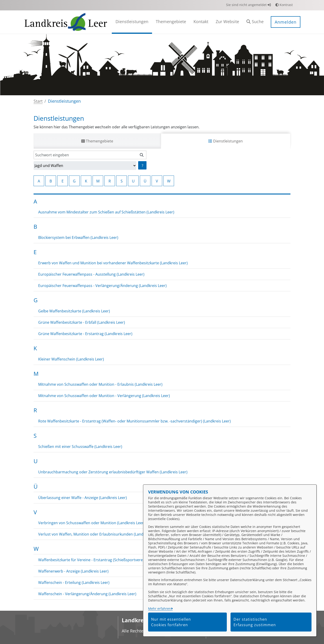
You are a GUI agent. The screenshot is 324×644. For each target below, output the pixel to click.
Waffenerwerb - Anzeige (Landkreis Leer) (73, 571)
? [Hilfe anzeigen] (142, 166)
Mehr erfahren (160, 609)
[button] (255, 22)
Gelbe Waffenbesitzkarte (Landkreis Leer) (74, 311)
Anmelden (286, 22)
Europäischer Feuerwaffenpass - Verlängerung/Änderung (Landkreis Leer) (102, 286)
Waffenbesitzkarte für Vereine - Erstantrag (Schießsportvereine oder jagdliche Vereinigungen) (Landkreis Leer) (134, 560)
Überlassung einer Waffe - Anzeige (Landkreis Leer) (83, 498)
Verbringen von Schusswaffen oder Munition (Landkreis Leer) (92, 523)
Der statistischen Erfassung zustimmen (255, 622)
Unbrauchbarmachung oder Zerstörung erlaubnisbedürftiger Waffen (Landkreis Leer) (113, 472)
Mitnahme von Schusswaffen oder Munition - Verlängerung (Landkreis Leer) (104, 396)
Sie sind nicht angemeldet (248, 5)
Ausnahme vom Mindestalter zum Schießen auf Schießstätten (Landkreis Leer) (106, 212)
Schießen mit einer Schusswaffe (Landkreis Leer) (80, 447)
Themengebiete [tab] (97, 141)
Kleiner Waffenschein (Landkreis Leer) (71, 359)
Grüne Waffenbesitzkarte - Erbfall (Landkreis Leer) (82, 322)
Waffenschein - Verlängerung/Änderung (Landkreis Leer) (87, 594)
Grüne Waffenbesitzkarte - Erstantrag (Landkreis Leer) (85, 334)
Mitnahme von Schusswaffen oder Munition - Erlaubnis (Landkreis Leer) (100, 384)
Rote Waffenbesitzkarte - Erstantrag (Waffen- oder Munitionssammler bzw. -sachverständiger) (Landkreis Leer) (134, 421)
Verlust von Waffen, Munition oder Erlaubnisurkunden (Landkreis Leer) (100, 534)
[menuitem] (132, 22)
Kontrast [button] (284, 5)
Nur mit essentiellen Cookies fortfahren (171, 622)
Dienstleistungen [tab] (226, 141)
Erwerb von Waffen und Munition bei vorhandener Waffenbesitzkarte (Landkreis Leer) (113, 263)
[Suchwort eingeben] (85, 155)
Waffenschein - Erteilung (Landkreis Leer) (74, 582)
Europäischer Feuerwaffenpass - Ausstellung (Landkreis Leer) (91, 274)
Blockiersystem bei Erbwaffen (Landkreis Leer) (78, 237)
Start (38, 101)
